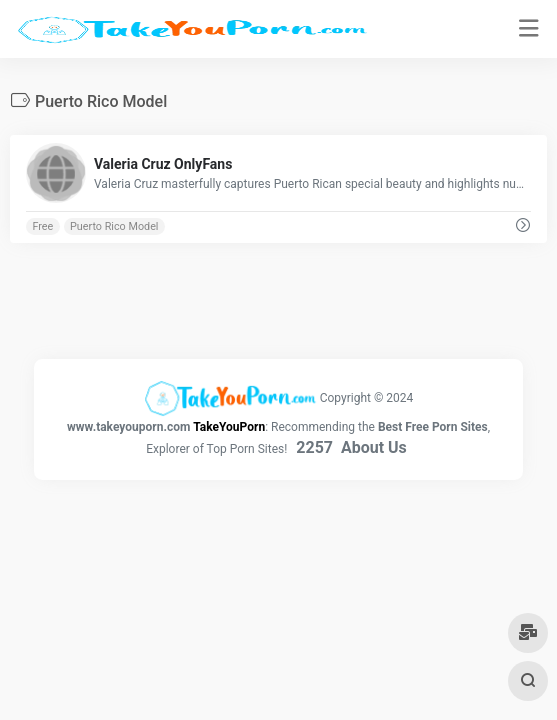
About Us (374, 447)
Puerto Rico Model (114, 226)
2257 (314, 447)
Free (42, 226)
